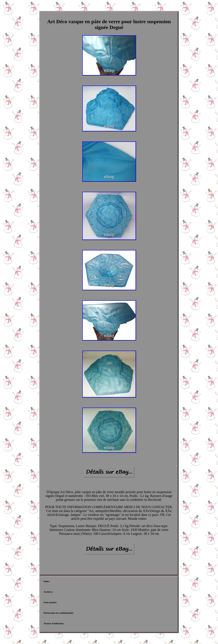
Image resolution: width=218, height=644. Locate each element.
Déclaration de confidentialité (59, 613)
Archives (48, 592)
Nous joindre (50, 602)
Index (46, 581)
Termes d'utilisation (54, 623)
